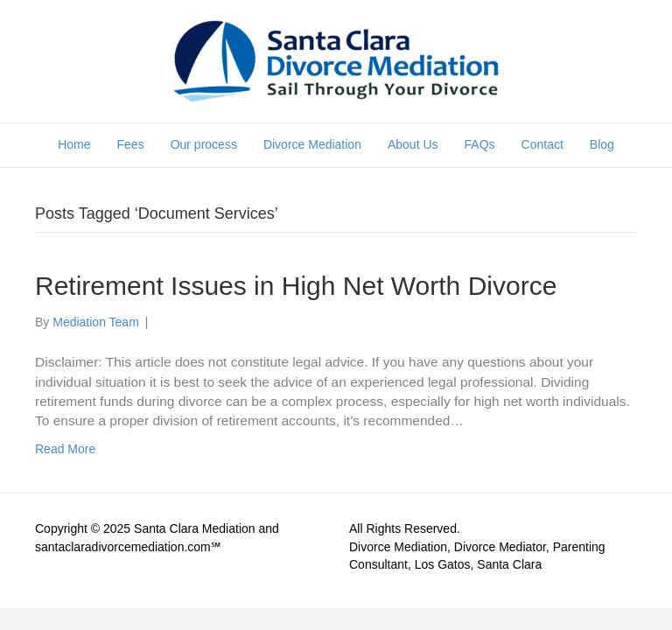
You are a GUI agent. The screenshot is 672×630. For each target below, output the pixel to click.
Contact (542, 144)
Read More (65, 449)
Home (74, 144)
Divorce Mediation (312, 144)
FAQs (480, 144)
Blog (602, 144)
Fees (131, 144)
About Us (413, 144)
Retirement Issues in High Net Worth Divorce (296, 286)
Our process (204, 144)
